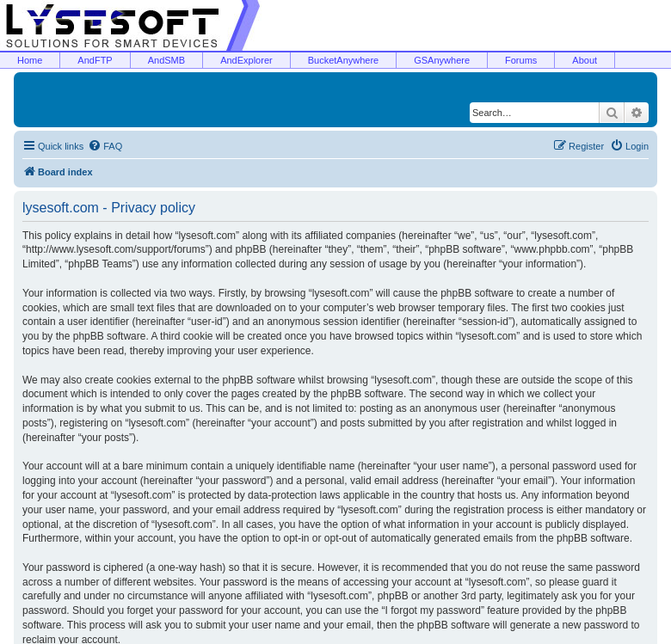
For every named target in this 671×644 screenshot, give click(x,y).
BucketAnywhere (344, 60)
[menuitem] (105, 146)
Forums (521, 60)
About (585, 60)
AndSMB (166, 60)
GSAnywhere (442, 60)
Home (30, 60)
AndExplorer (246, 60)
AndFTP (95, 60)
